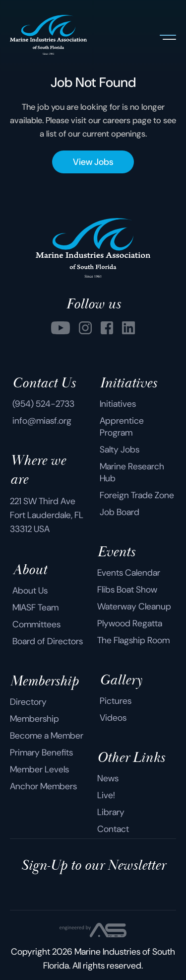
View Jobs (93, 162)
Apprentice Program (122, 427)
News (108, 778)
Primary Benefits (41, 753)
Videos (113, 718)
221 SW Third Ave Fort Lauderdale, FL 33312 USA (47, 515)
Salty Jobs (120, 450)
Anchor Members (43, 786)
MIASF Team (35, 607)
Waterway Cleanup (134, 606)
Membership (34, 719)
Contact (113, 829)
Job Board (120, 512)
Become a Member (47, 736)
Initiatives (118, 404)
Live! (106, 795)
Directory (28, 702)
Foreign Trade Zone (137, 495)
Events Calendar (129, 573)
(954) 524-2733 (43, 404)
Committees (36, 624)
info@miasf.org (42, 421)
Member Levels (39, 769)
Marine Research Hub (132, 472)
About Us (30, 591)
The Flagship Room (133, 640)
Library (111, 812)
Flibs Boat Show (127, 590)
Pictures (116, 701)
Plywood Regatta (130, 623)
